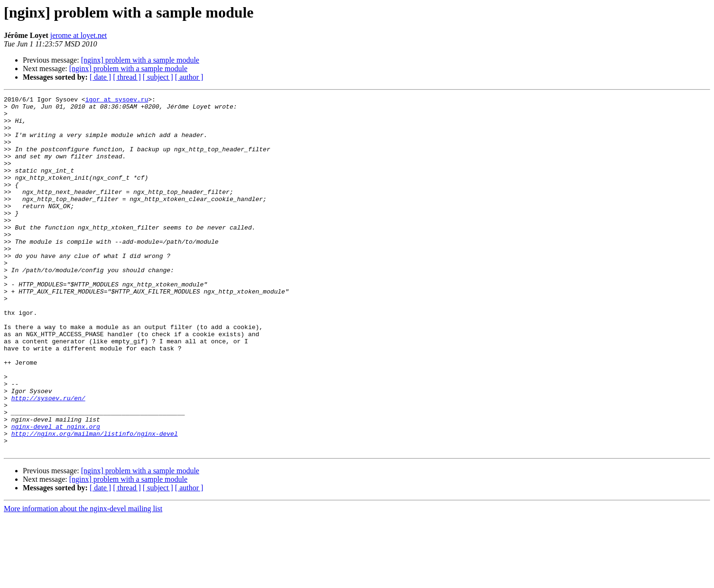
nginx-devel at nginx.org (56, 493)
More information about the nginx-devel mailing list (83, 580)
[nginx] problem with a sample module (140, 60)
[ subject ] (158, 77)
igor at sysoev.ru (117, 101)
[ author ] (189, 77)
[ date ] (100, 77)
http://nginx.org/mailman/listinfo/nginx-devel (95, 502)
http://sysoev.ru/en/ (48, 459)
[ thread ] (127, 77)
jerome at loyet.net (79, 35)
